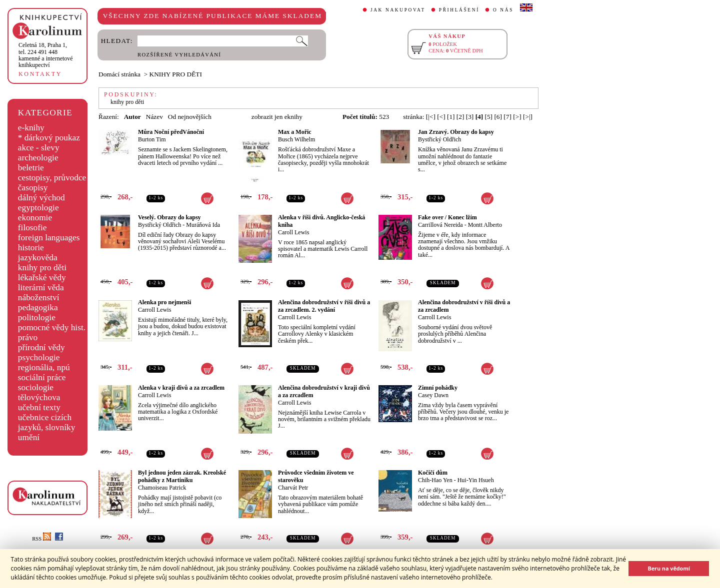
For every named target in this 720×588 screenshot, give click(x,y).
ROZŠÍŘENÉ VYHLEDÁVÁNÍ (179, 55)
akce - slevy (39, 148)
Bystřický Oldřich (439, 139)
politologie (37, 317)
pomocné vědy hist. (52, 327)
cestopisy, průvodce (52, 178)
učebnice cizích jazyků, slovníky (47, 422)
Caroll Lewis (293, 232)
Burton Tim (152, 139)
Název (154, 117)
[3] (470, 117)
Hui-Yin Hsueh (476, 480)
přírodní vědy (41, 347)
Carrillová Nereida (440, 225)
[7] (507, 117)
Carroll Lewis (154, 310)
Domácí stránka (119, 74)
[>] (517, 117)
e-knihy (31, 128)
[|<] (431, 117)
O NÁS (503, 10)
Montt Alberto (485, 225)
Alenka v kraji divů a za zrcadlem (181, 388)
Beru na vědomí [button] (669, 568)
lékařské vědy (42, 278)
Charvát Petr (293, 488)
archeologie (38, 158)
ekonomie (35, 218)
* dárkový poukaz (49, 138)
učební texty (39, 407)
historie (31, 248)
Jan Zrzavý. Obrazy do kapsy (456, 132)
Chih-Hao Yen (435, 480)
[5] (489, 117)
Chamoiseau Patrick (162, 488)
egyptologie (38, 208)
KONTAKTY (40, 74)
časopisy (33, 188)
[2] (460, 117)
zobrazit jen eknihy (277, 117)
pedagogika (38, 307)
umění (29, 437)
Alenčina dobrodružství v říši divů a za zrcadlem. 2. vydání (324, 306)
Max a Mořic (295, 132)
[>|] (528, 117)
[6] (498, 117)
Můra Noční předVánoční (171, 132)
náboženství (39, 297)
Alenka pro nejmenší (164, 302)
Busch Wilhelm (296, 139)
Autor (132, 117)
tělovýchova (39, 397)
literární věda (41, 288)
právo (28, 337)
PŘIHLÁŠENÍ (459, 10)
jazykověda (38, 258)
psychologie (39, 357)
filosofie (32, 228)
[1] (451, 117)
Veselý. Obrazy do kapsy (169, 217)
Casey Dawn (433, 395)
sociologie (36, 387)
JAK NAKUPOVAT (398, 10)
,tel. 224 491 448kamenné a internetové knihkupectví (46, 55)
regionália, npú (44, 367)
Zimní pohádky (438, 388)
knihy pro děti (42, 268)
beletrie (31, 168)
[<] (441, 117)
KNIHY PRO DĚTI (176, 74)
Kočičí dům (433, 473)
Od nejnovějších (190, 117)
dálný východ (41, 198)
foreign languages (49, 238)
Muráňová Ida (203, 225)
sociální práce (42, 377)
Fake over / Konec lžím (447, 217)
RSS (41, 539)
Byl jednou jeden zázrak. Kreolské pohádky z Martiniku (182, 476)
